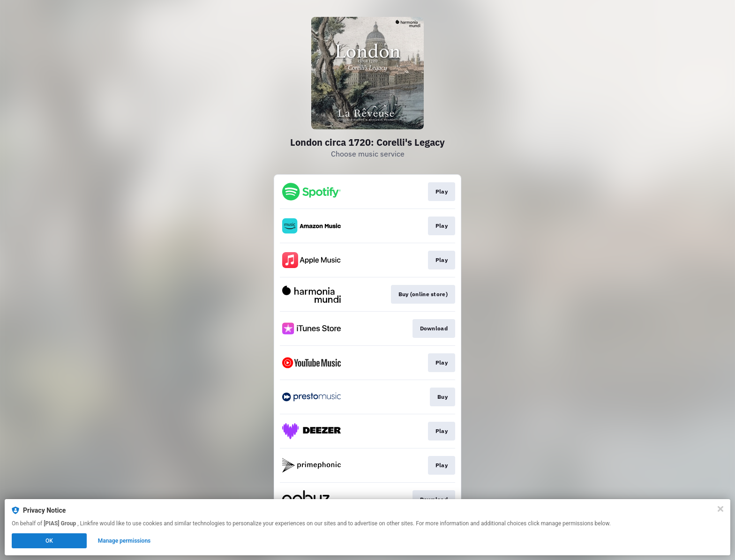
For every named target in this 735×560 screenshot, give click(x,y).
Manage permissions (124, 541)
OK (49, 541)
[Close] (720, 509)
